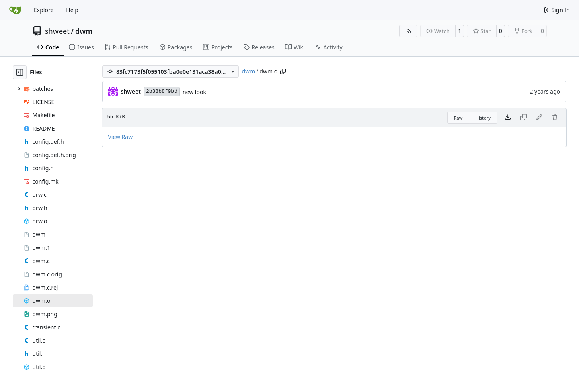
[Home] (15, 10)
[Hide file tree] (20, 72)
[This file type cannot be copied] (524, 118)
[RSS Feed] (409, 31)
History (483, 118)
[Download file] (508, 118)
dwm (84, 31)
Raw (458, 118)
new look (194, 92)
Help (72, 10)
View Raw (120, 137)
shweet (57, 31)
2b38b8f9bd (162, 91)
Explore (44, 10)
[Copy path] (283, 71)
